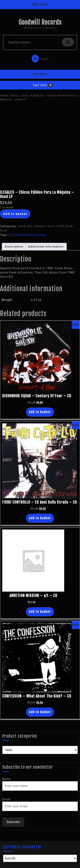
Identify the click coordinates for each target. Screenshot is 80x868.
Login (39, 58)
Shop (14, 96)
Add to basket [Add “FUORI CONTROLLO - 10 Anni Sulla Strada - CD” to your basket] (40, 518)
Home (4, 96)
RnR (34, 235)
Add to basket (15, 214)
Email (6, 799)
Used (24, 96)
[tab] (14, 247)
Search (68, 42)
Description (14, 247)
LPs (30, 226)
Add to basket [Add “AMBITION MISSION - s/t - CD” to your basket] (40, 612)
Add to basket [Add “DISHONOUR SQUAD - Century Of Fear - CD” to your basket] (40, 412)
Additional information (46, 247)
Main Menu (40, 4)
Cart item (40, 85)
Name (7, 779)
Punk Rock (21, 235)
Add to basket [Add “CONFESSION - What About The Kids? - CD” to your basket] (40, 712)
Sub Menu (40, 74)
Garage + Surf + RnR (49, 226)
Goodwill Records (40, 22)
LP (10, 235)
